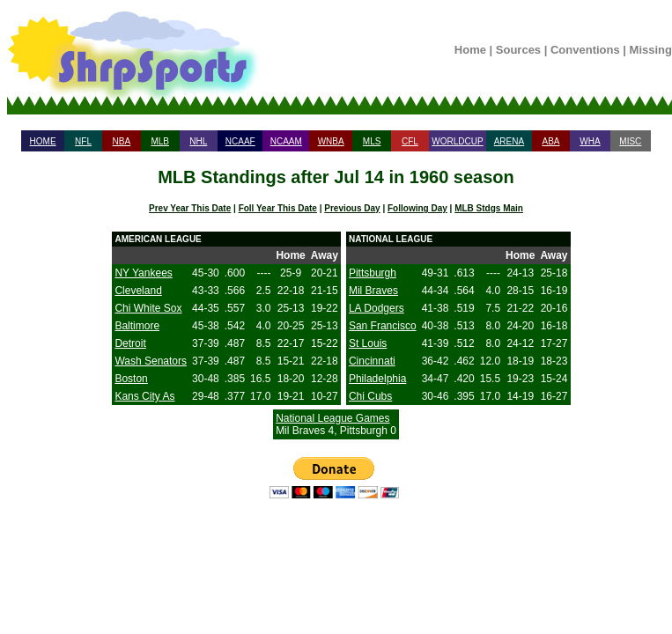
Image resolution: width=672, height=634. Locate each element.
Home (470, 50)
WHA (590, 141)
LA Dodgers (377, 308)
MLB (160, 141)
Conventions (585, 50)
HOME (43, 141)
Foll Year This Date (278, 208)
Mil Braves (373, 291)
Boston (131, 379)
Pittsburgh (373, 273)
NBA (122, 141)
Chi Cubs (370, 396)
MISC (630, 141)
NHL (198, 141)
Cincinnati (372, 361)
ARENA (509, 141)
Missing (651, 50)
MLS (372, 141)
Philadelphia (377, 379)
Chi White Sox (148, 308)
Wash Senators (151, 361)
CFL (410, 141)
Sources (518, 50)
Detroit (130, 343)
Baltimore (137, 326)
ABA (550, 141)
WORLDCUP (457, 141)
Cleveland (138, 291)
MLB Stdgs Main (489, 208)
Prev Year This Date (190, 208)
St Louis (368, 343)
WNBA (331, 141)
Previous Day (352, 208)
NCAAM (286, 141)
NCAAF (240, 141)
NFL (83, 141)
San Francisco (383, 326)
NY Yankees (143, 273)
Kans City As (144, 396)
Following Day (417, 208)
